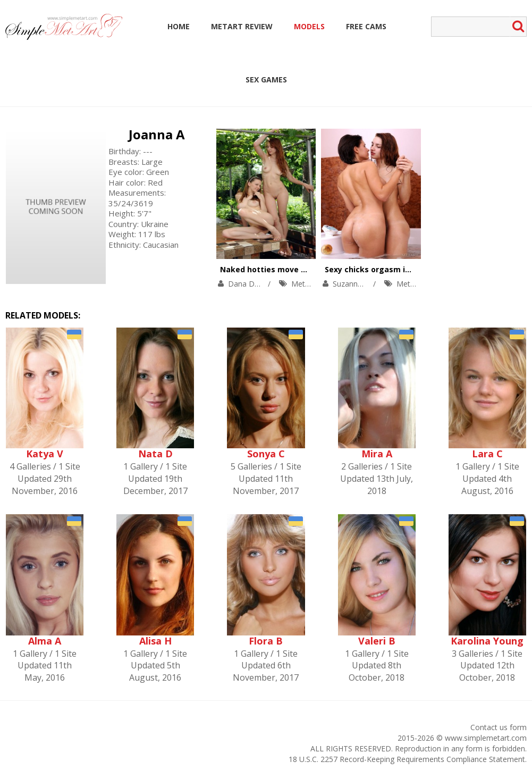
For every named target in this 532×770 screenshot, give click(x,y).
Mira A (377, 454)
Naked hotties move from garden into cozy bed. (313, 269)
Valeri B (377, 641)
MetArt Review (242, 26)
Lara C (487, 454)
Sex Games (266, 79)
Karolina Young (487, 641)
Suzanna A (351, 284)
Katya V (45, 454)
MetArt (303, 284)
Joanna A (157, 134)
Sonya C (266, 454)
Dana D (241, 284)
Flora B (266, 641)
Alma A (45, 641)
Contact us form (499, 727)
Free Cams (366, 26)
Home (179, 26)
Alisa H (155, 641)
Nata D (155, 454)
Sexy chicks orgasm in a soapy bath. (394, 269)
